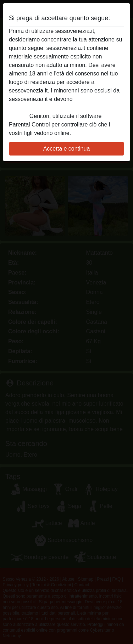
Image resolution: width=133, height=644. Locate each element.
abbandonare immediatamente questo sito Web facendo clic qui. (62, 108)
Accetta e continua (67, 149)
